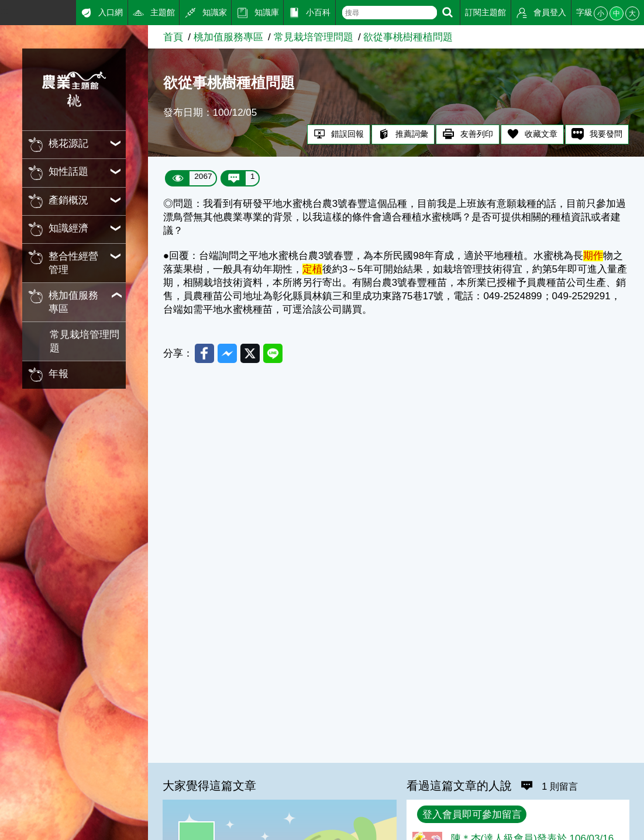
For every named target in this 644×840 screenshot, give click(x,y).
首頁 (173, 37)
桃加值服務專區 (228, 37)
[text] (390, 13)
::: (4, 11)
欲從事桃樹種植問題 (408, 37)
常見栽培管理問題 (85, 341)
